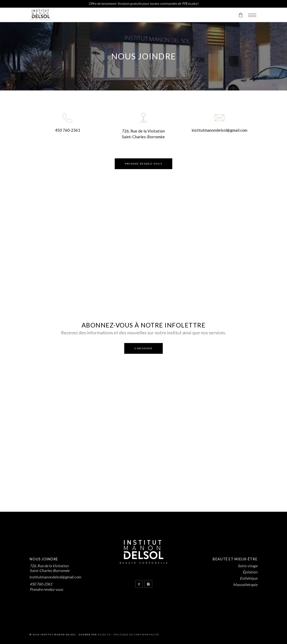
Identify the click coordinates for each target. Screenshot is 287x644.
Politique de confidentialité (136, 634)
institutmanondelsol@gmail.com (219, 130)
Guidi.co (104, 634)
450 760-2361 (68, 130)
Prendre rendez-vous (46, 589)
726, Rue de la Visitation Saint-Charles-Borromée (49, 568)
